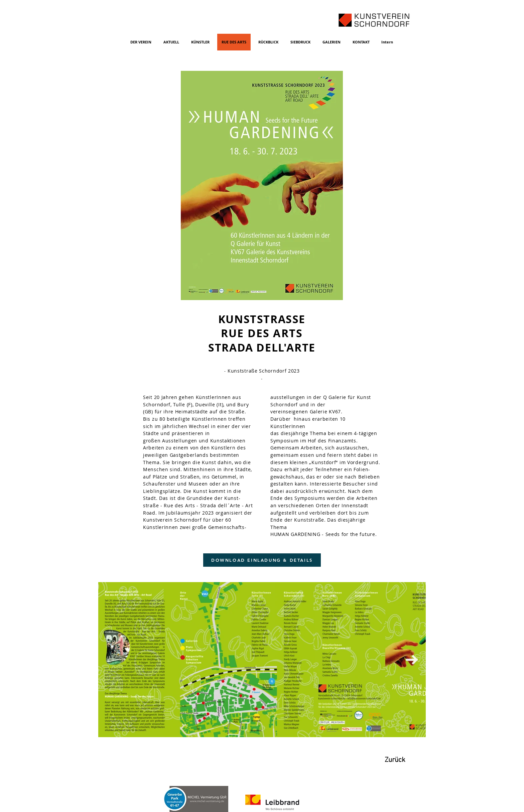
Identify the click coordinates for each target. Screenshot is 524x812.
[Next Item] (412, 660)
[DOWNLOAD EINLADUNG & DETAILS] (262, 560)
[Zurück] (395, 760)
